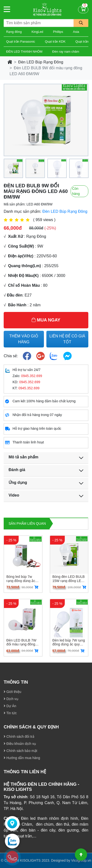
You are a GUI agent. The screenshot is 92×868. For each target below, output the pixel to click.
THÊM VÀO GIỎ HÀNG (24, 339)
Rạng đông (14, 32)
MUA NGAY (46, 320)
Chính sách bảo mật (20, 751)
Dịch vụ (11, 699)
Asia (76, 32)
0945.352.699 (32, 376)
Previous (13, 171)
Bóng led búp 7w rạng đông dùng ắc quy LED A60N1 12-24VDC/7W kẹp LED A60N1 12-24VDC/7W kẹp (22, 579)
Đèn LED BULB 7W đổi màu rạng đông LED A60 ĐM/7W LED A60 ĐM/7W (21, 642)
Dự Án (10, 706)
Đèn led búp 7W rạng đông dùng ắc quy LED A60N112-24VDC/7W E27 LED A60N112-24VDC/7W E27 (69, 642)
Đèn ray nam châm (66, 52)
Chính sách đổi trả (19, 737)
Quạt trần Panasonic (21, 42)
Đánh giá (17, 470)
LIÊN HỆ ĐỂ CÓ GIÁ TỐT (67, 339)
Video (14, 495)
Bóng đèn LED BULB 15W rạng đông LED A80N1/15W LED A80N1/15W (69, 579)
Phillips (58, 32)
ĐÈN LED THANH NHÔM (24, 52)
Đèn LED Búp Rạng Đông (41, 62)
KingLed (37, 32)
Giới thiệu (12, 692)
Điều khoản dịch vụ (20, 744)
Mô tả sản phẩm (23, 457)
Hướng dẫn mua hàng (22, 758)
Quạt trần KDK (55, 42)
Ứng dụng (18, 482)
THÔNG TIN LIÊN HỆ (25, 772)
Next (82, 171)
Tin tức (10, 713)
